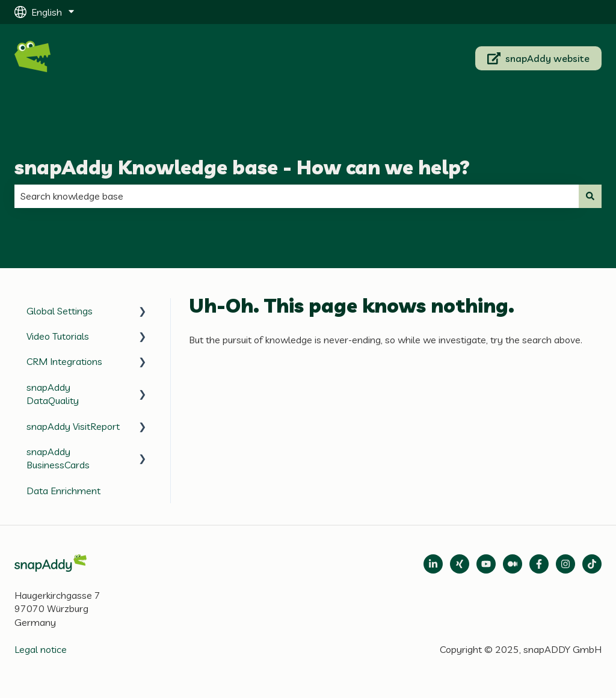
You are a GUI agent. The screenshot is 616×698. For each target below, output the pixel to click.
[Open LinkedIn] (433, 564)
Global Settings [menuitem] (60, 311)
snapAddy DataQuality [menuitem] (53, 394)
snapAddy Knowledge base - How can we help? (242, 167)
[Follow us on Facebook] (539, 564)
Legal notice (41, 649)
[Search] (590, 196)
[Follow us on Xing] (460, 564)
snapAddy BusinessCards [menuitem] (58, 458)
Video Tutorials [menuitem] (58, 336)
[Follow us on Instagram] (565, 564)
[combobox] (297, 196)
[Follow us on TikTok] (592, 564)
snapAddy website (539, 58)
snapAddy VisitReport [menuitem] (73, 426)
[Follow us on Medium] (486, 564)
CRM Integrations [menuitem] (64, 361)
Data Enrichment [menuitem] (63, 491)
